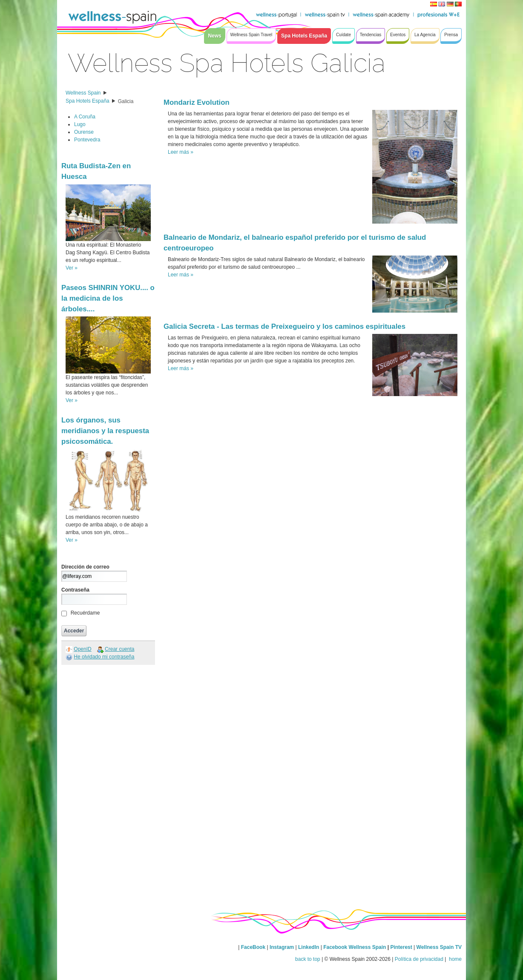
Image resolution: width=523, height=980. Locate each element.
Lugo (80, 124)
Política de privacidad (419, 959)
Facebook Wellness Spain (355, 947)
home (455, 959)
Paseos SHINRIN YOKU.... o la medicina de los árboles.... (108, 298)
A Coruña (85, 117)
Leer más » (181, 152)
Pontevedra (87, 140)
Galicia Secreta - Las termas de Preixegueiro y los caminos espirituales (284, 326)
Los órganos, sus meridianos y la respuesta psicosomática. (105, 431)
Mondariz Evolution (197, 102)
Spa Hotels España (88, 101)
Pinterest (402, 947)
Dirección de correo (85, 567)
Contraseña (75, 590)
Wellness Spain (83, 93)
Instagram (282, 947)
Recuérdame (85, 613)
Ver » (72, 268)
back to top (308, 959)
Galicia (126, 101)
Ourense (84, 132)
